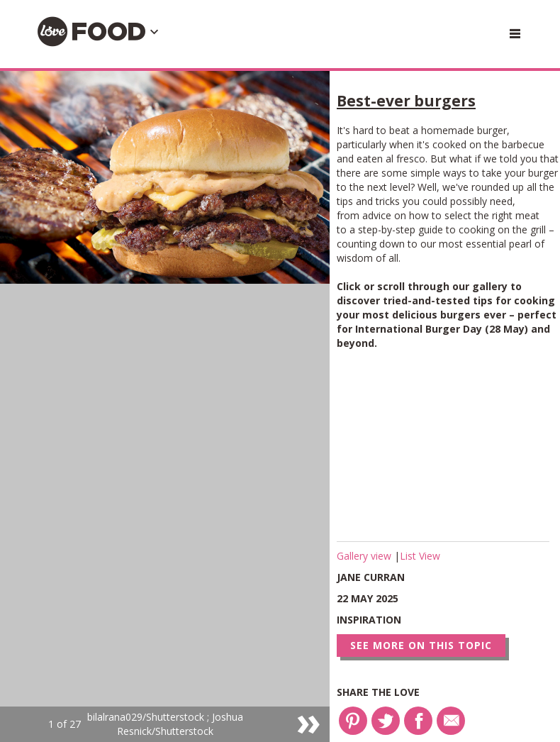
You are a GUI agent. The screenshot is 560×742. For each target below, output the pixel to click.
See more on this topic (421, 645)
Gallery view (365, 556)
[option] (165, 406)
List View (420, 556)
